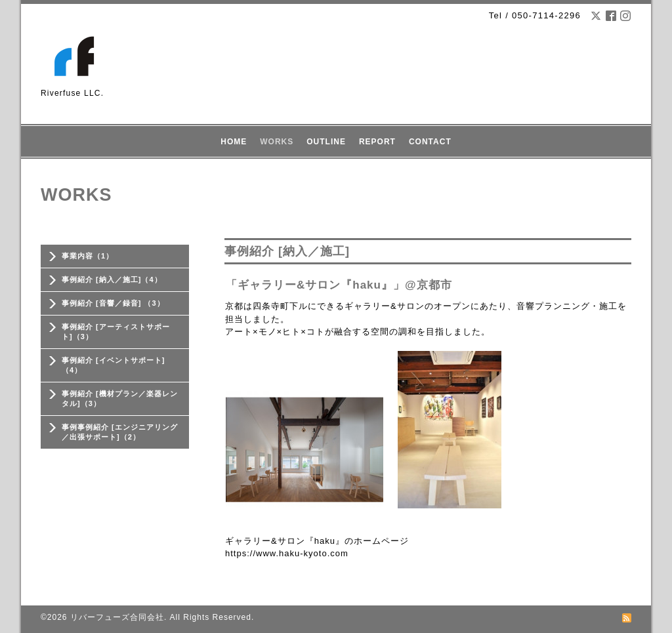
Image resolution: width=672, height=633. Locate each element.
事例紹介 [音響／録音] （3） (113, 303)
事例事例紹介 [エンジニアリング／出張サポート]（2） (120, 432)
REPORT (377, 142)
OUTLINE (326, 142)
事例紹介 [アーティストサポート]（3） (116, 332)
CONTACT (430, 142)
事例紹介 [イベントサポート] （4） (113, 365)
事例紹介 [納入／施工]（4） (112, 279)
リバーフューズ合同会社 (117, 617)
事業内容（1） (88, 256)
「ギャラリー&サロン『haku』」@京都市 (339, 285)
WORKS (277, 142)
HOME (234, 142)
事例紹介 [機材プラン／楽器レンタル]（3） (120, 398)
